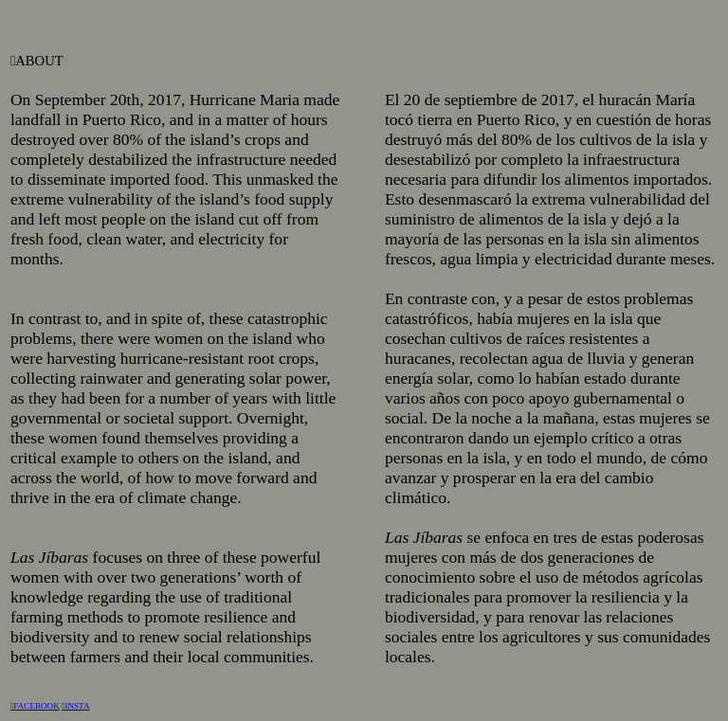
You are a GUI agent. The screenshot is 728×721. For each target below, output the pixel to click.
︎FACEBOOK (35, 706)
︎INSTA (75, 706)
